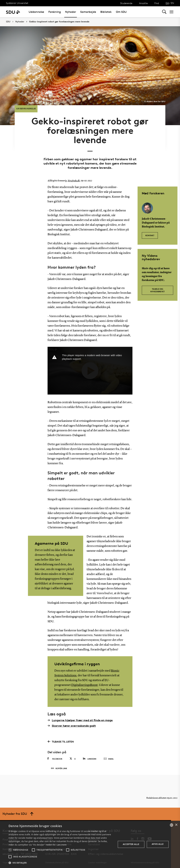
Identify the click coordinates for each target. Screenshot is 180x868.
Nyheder (71, 12)
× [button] (176, 825)
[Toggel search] (164, 12)
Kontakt (150, 235)
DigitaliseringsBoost (84, 685)
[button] (10, 850)
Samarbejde (88, 12)
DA (167, 3)
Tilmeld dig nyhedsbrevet (157, 290)
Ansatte (143, 3)
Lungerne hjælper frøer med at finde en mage (80, 720)
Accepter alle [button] (131, 844)
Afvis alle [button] (158, 844)
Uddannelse (36, 12)
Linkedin (90, 758)
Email (109, 759)
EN (172, 3)
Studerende (126, 3)
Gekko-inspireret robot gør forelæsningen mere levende (59, 22)
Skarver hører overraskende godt (72, 725)
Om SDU (121, 12)
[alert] (90, 844)
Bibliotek (106, 12)
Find (157, 3)
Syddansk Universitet (17, 3)
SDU (8, 22)
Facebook (55, 758)
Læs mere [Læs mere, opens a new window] (62, 845)
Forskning (55, 12)
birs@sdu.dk (74, 180)
